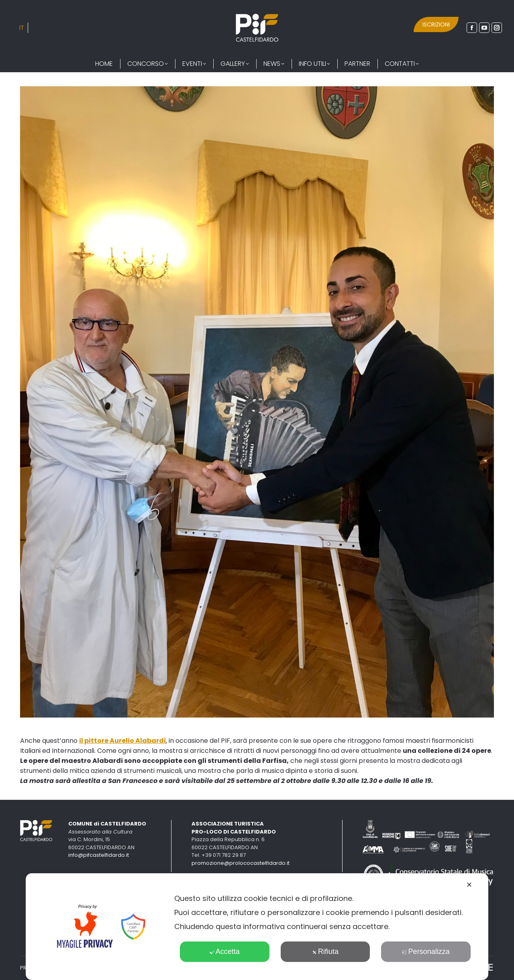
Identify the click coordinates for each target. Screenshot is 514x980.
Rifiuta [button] (325, 952)
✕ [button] (469, 885)
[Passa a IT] (22, 28)
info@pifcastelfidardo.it (99, 855)
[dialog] (257, 927)
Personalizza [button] (426, 952)
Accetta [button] (225, 952)
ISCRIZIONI (436, 24)
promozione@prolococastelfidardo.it (241, 863)
